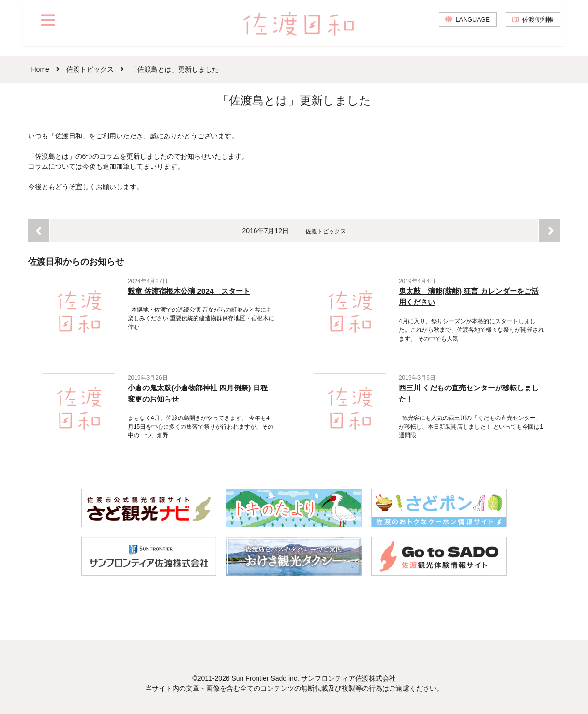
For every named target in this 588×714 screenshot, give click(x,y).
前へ (39, 231)
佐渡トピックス (326, 231)
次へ (550, 231)
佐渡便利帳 (536, 29)
